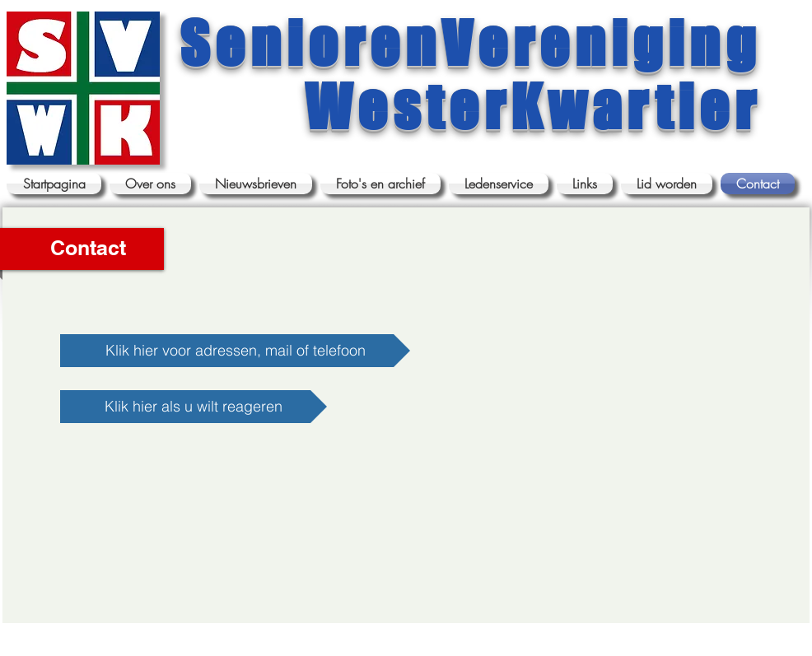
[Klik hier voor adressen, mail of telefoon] (235, 351)
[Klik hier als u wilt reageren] (194, 407)
